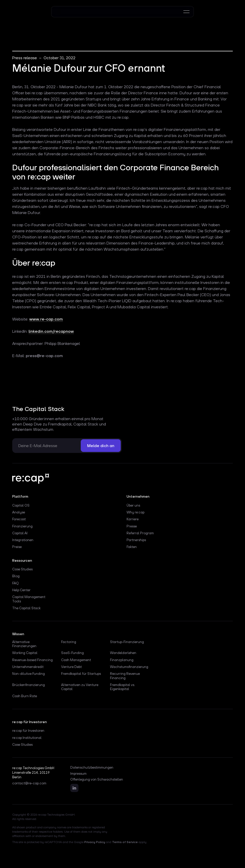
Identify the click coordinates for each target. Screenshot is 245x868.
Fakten (132, 547)
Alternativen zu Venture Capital (80, 687)
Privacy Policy (95, 842)
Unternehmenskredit (28, 667)
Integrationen (23, 540)
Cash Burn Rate (25, 696)
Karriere (133, 519)
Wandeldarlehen (123, 653)
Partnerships (136, 540)
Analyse (19, 512)
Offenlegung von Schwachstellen (97, 780)
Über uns (133, 505)
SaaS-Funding (72, 653)
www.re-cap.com (46, 319)
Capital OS (21, 505)
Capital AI (20, 533)
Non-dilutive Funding (29, 674)
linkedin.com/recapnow (51, 331)
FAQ (16, 583)
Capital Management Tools (29, 599)
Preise (17, 547)
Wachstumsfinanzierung (129, 667)
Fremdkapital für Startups (81, 674)
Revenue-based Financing (32, 660)
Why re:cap (135, 512)
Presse (132, 526)
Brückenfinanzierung (29, 685)
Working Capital (25, 653)
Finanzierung (22, 526)
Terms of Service (125, 842)
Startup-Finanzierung (127, 642)
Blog (16, 576)
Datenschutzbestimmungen (92, 768)
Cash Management (76, 660)
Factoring (69, 642)
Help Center (21, 590)
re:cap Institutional (27, 738)
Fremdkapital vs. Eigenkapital (122, 687)
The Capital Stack (26, 608)
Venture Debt (71, 667)
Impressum (78, 774)
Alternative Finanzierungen (24, 644)
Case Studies (22, 569)
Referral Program (140, 533)
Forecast (19, 519)
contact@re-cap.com (29, 783)
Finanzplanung (122, 660)
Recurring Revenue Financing (125, 676)
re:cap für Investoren (28, 730)
